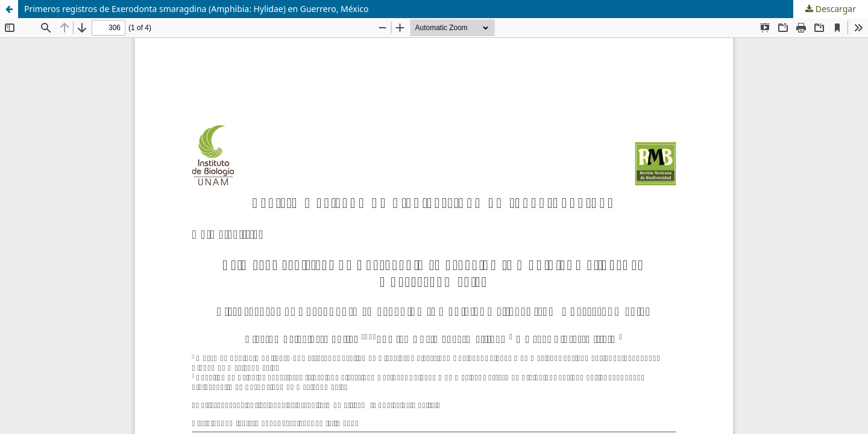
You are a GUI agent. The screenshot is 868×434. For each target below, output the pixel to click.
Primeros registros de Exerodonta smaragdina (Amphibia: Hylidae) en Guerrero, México (197, 9)
